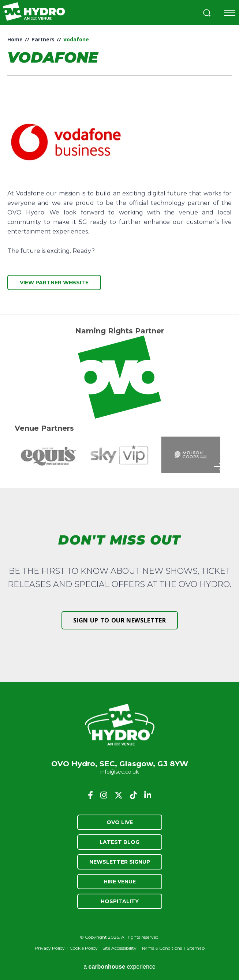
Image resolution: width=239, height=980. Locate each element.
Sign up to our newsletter (120, 620)
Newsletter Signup (120, 862)
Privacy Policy (50, 948)
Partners (43, 39)
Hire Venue (120, 882)
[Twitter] (119, 795)
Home (15, 39)
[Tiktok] (133, 795)
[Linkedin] (148, 795)
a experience (119, 967)
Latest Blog (119, 842)
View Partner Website (54, 283)
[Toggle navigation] (230, 13)
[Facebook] (90, 795)
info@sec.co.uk (119, 772)
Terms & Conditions (162, 948)
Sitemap (196, 948)
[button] (207, 14)
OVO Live (120, 822)
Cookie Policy (84, 948)
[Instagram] (104, 795)
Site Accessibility (119, 948)
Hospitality (120, 901)
